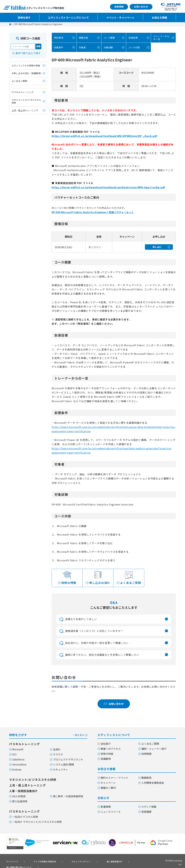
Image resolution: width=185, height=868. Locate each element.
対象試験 (108, 47)
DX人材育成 (19, 796)
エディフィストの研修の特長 (26, 66)
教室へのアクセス (111, 749)
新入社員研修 (20, 801)
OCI (14, 754)
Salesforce (18, 759)
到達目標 (133, 37)
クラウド (58, 754)
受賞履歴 (146, 812)
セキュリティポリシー (70, 861)
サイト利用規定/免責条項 (38, 861)
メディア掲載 (149, 807)
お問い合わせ (141, 7)
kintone (17, 769)
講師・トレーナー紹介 (154, 749)
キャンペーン (108, 783)
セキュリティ (60, 769)
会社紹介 (106, 744)
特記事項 (58, 37)
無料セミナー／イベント (115, 778)
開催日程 (83, 37)
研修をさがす (48, 735)
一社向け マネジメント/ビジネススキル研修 (37, 822)
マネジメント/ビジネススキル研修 (26, 101)
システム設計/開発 (64, 764)
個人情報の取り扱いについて (129, 861)
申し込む (157, 246)
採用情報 (119, 7)
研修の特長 (107, 754)
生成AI (57, 749)
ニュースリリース (111, 812)
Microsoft (18, 749)
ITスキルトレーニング (23, 92)
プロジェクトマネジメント (68, 759)
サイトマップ (10, 861)
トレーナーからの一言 (160, 37)
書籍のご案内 (108, 788)
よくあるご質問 (19, 81)
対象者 (82, 47)
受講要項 (106, 759)
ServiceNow (19, 764)
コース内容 (134, 47)
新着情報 (106, 807)
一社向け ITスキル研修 (25, 817)
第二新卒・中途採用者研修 (68, 796)
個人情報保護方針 (98, 861)
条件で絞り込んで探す (28, 53)
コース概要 (109, 37)
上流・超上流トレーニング (25, 110)
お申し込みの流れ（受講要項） (27, 73)
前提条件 (58, 47)
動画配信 (146, 778)
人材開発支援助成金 (153, 783)
